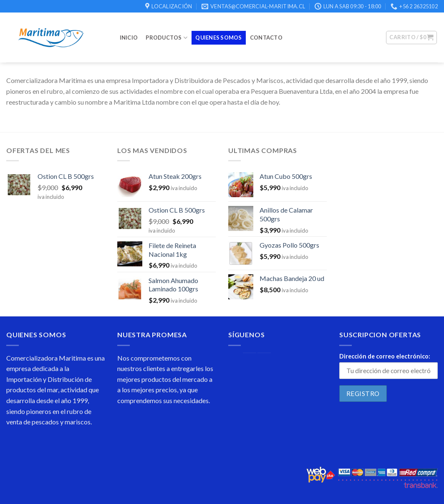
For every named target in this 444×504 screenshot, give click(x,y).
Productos (166, 38)
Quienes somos (218, 38)
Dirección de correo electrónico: (385, 356)
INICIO (129, 38)
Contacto (266, 38)
